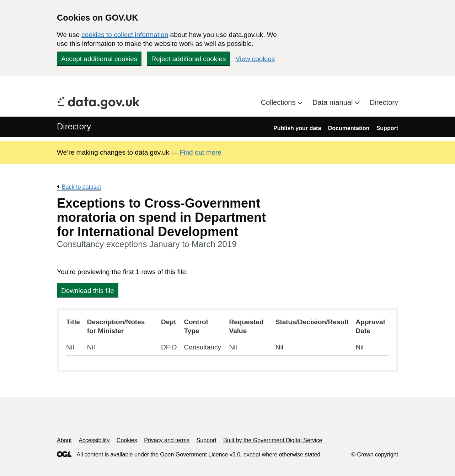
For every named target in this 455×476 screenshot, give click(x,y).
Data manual (334, 102)
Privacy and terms (167, 440)
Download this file (88, 291)
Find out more (201, 152)
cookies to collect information (125, 35)
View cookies (255, 59)
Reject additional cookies (188, 59)
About (64, 440)
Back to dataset (81, 187)
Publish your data (297, 128)
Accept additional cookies (99, 59)
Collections (279, 102)
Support (387, 128)
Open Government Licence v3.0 (200, 454)
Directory (384, 102)
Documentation (349, 128)
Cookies (127, 440)
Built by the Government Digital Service (273, 440)
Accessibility (94, 440)
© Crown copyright (375, 454)
